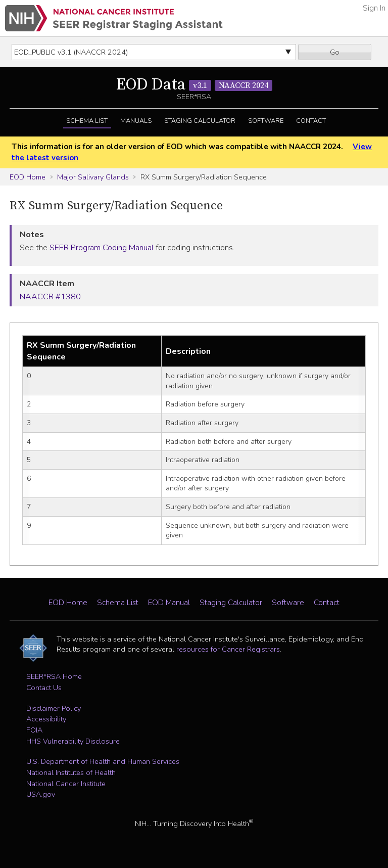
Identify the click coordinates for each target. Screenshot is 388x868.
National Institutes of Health (71, 772)
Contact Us (44, 688)
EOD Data (194, 85)
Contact (311, 121)
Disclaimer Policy (54, 708)
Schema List (87, 121)
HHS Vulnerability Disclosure (73, 741)
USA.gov (41, 794)
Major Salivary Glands (93, 177)
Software (266, 121)
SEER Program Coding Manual (102, 248)
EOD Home (28, 177)
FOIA (34, 730)
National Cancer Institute (66, 784)
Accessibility (46, 719)
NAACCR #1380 (50, 297)
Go (335, 52)
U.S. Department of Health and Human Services (103, 761)
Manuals (136, 121)
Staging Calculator (200, 121)
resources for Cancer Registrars (228, 649)
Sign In (374, 8)
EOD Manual (169, 603)
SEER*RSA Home (54, 676)
